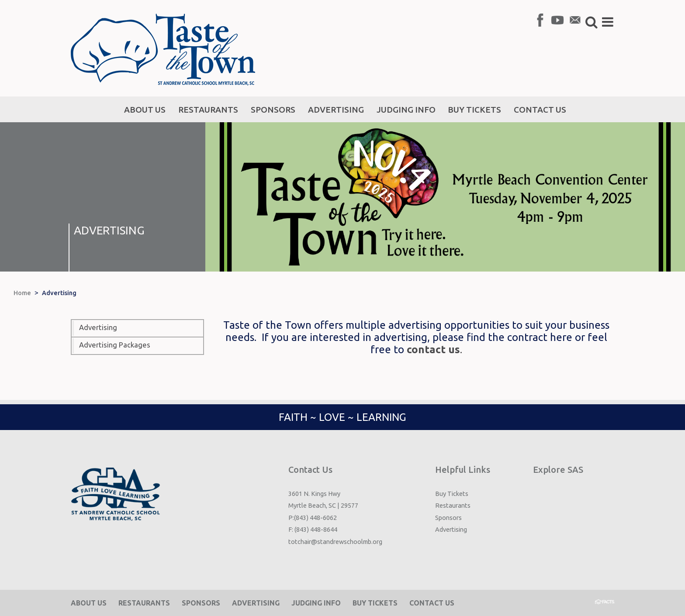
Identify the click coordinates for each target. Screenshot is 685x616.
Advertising (59, 293)
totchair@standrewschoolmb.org (335, 542)
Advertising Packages (115, 345)
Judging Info (316, 603)
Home (22, 293)
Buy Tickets (452, 494)
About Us (89, 603)
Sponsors (448, 518)
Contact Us (432, 603)
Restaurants (453, 505)
